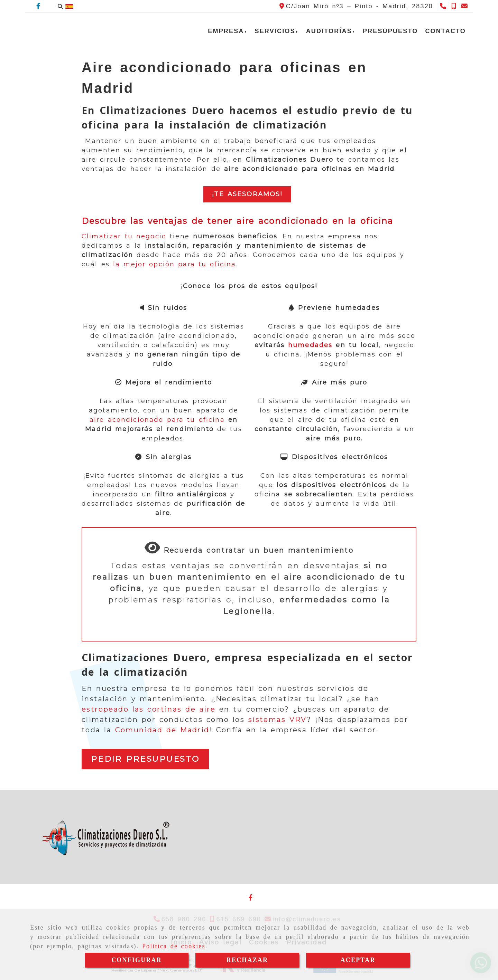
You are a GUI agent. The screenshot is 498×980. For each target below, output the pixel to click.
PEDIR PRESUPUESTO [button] (145, 759)
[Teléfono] (444, 6)
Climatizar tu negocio (124, 236)
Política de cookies (174, 946)
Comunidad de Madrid (162, 730)
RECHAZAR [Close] (247, 960)
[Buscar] (60, 6)
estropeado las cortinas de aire (149, 709)
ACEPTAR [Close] (358, 960)
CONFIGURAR (137, 960)
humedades (310, 345)
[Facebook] (38, 6)
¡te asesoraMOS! (247, 194)
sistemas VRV (278, 720)
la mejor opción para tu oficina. (174, 264)
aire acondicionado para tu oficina (157, 420)
